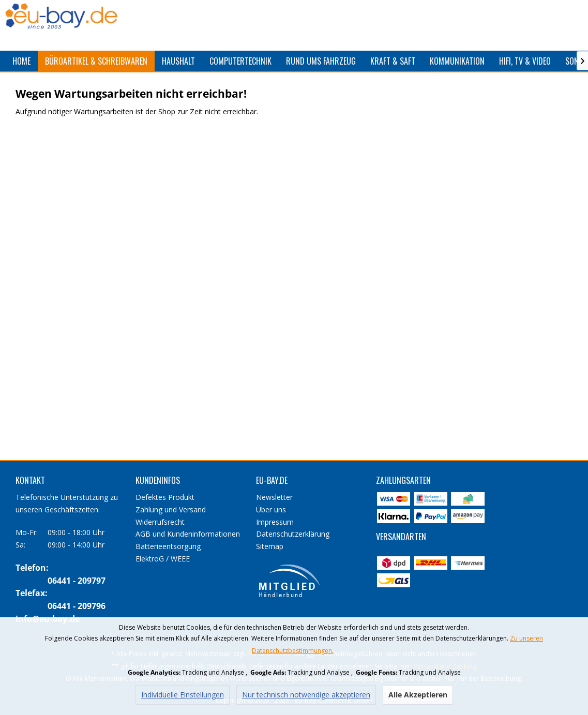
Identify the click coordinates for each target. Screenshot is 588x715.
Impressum (275, 522)
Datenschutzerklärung (293, 534)
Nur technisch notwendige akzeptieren (306, 695)
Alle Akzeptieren (418, 695)
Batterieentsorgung (168, 546)
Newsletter (274, 497)
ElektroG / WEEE (163, 559)
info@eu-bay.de (48, 619)
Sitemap (270, 546)
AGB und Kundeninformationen (188, 534)
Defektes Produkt (165, 497)
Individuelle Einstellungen (183, 695)
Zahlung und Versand (171, 509)
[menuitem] (21, 61)
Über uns (271, 509)
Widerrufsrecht (160, 522)
